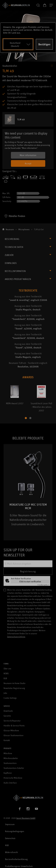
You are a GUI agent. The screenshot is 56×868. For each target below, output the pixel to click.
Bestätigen (44, 44)
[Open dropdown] (18, 44)
